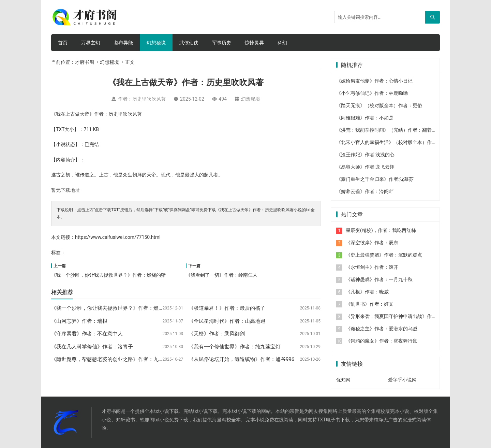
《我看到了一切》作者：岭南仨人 (222, 275)
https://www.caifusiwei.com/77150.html (118, 237)
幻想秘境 (156, 43)
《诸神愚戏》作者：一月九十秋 (379, 279)
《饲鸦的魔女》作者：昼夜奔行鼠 (382, 341)
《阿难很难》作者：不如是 (365, 118)
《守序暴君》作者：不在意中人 (87, 334)
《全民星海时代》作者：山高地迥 (227, 321)
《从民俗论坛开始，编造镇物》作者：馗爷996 (241, 359)
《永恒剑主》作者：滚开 (372, 267)
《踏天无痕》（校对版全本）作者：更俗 (379, 105)
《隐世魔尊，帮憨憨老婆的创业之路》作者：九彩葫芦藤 (115, 359)
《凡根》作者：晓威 (367, 292)
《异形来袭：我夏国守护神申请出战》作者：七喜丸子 (403, 316)
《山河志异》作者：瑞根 (79, 321)
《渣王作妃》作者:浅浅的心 (365, 155)
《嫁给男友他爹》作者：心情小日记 (374, 81)
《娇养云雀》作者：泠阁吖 (365, 191)
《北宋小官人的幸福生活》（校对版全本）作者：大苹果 (396, 142)
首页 (63, 43)
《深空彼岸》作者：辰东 (372, 243)
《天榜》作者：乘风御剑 (217, 334)
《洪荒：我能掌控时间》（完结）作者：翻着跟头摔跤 (393, 130)
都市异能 (123, 43)
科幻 (282, 43)
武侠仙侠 (189, 43)
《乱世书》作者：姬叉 (370, 304)
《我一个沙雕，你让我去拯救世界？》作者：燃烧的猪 (108, 275)
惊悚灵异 (254, 43)
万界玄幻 (91, 43)
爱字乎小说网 (402, 380)
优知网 (343, 380)
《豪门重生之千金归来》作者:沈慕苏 (375, 179)
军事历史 (222, 43)
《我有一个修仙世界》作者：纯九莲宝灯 (235, 347)
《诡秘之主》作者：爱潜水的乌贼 (382, 329)
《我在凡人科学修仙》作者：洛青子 (92, 347)
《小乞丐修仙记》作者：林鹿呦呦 (372, 93)
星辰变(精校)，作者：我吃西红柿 (381, 230)
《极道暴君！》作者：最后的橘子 (227, 308)
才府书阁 (85, 62)
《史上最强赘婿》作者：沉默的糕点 (384, 255)
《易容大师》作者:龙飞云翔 (365, 167)
